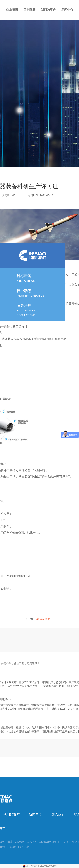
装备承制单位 (42, 619)
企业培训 (12, 10)
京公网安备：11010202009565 (41, 866)
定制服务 (30, 10)
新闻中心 (67, 10)
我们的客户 (48, 10)
